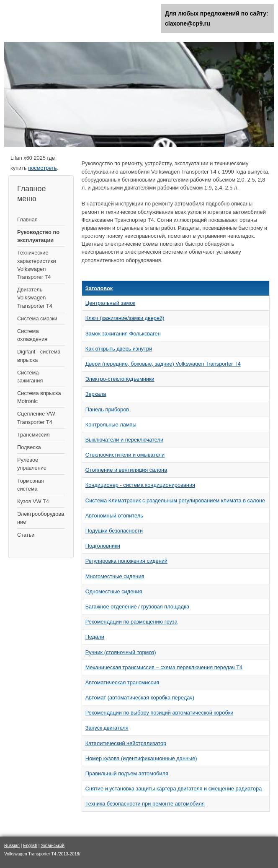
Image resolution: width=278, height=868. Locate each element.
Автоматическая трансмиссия (122, 682)
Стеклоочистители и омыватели (125, 455)
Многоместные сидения (115, 576)
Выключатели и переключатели (124, 440)
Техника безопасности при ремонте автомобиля (145, 804)
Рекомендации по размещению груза (131, 622)
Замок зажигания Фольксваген (123, 334)
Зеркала (96, 394)
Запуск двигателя (107, 728)
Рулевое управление (32, 464)
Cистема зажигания (30, 377)
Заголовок (99, 288)
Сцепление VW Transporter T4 (36, 418)
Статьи (26, 535)
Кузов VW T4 (33, 501)
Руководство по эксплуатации (38, 236)
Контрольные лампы (111, 425)
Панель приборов (107, 409)
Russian (12, 846)
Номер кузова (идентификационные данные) (141, 758)
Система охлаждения (32, 335)
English (30, 846)
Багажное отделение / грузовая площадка (137, 607)
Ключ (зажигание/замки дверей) (125, 318)
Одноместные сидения (114, 591)
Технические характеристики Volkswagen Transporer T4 (37, 265)
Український (53, 846)
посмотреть (42, 168)
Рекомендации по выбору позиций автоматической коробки (160, 713)
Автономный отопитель (114, 516)
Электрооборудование (41, 518)
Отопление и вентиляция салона (126, 470)
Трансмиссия (33, 435)
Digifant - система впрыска (39, 356)
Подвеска (29, 447)
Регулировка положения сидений (126, 561)
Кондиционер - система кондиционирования (140, 485)
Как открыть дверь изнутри (119, 349)
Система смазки (37, 318)
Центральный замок (110, 303)
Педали (95, 637)
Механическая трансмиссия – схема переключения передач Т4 (164, 667)
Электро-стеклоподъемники (120, 379)
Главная (27, 220)
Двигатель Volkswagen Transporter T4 (35, 298)
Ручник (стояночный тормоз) (121, 652)
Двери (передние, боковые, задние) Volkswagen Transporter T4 (163, 364)
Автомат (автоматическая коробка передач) (140, 698)
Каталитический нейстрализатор (126, 743)
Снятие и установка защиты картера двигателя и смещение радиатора (174, 789)
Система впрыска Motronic (39, 397)
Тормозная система (31, 485)
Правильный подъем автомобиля (127, 773)
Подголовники (103, 546)
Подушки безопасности (114, 531)
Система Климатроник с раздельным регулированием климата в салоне (175, 500)
